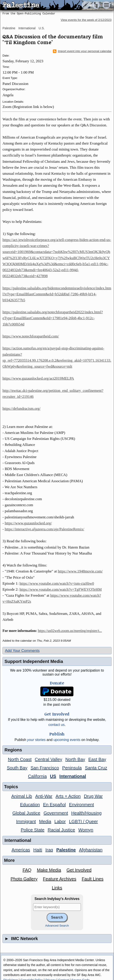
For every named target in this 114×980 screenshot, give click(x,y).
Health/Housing (86, 813)
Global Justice (26, 813)
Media (45, 821)
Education (30, 805)
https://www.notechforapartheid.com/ (31, 336)
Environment (81, 805)
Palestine (9, 28)
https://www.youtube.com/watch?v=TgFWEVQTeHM (61, 589)
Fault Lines (93, 879)
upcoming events (67, 740)
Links (57, 888)
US (53, 776)
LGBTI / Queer (83, 821)
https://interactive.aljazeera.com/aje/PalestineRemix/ (44, 529)
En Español (54, 805)
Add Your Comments (22, 651)
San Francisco (45, 768)
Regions (13, 750)
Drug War (93, 796)
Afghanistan (91, 850)
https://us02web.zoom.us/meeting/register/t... (70, 631)
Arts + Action (68, 796)
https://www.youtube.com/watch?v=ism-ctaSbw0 (57, 583)
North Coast (20, 759)
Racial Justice (61, 830)
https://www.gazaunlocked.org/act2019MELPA (38, 378)
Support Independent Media (34, 661)
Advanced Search (57, 926)
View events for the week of (86, 20)
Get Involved (79, 870)
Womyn (86, 830)
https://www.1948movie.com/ (80, 571)
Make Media (49, 870)
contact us (57, 725)
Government (56, 813)
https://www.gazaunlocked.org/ (28, 523)
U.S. (42, 28)
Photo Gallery (24, 879)
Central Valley (49, 759)
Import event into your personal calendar (82, 51)
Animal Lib (22, 796)
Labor (60, 821)
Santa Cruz (96, 768)
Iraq (49, 850)
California (37, 776)
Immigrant (26, 821)
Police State (33, 830)
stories (36, 740)
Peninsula (72, 768)
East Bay (97, 759)
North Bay (75, 759)
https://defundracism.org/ (21, 409)
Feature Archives (60, 879)
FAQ (27, 870)
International (27, 28)
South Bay (17, 768)
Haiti (38, 850)
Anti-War (44, 796)
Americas (21, 850)
